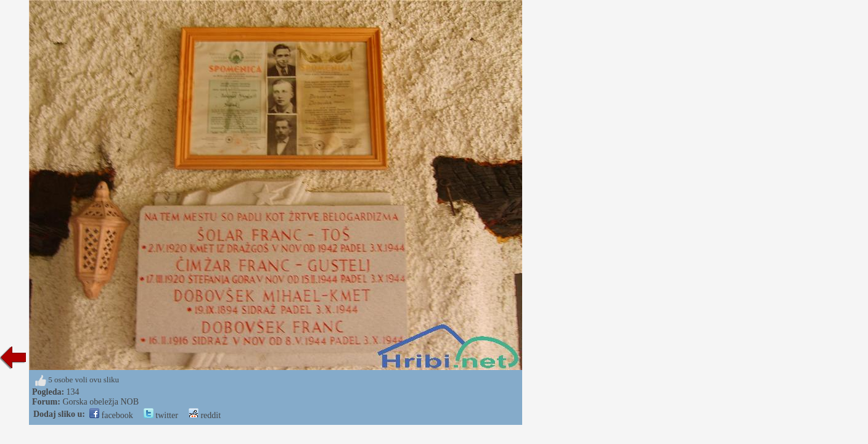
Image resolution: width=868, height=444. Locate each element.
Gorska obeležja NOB (100, 402)
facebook (111, 415)
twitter (161, 415)
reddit (205, 415)
